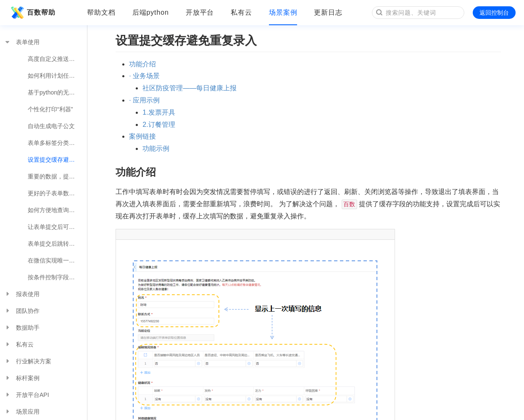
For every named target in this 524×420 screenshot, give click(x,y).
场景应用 (22, 412)
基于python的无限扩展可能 (57, 92)
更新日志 (328, 12)
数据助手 (22, 328)
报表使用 (22, 294)
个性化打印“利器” (50, 109)
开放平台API (27, 395)
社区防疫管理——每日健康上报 (190, 88)
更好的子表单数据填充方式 (57, 193)
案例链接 (142, 136)
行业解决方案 (28, 361)
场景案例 (283, 12)
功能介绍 (142, 64)
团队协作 (22, 311)
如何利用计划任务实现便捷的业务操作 (57, 76)
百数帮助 (32, 13)
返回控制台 (494, 13)
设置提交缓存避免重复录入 (57, 160)
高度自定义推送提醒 (54, 59)
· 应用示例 (144, 100)
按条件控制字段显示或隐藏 (57, 277)
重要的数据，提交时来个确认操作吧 (57, 176)
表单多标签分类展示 (54, 143)
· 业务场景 (144, 76)
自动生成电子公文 (51, 126)
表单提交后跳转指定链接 (57, 244)
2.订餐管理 (159, 125)
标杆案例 (22, 378)
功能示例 (156, 148)
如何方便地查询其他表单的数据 (57, 210)
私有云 (241, 12)
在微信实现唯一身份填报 (57, 260)
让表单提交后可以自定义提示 (57, 227)
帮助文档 (101, 12)
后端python (151, 12)
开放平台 (200, 12)
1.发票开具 (159, 112)
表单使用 (22, 42)
